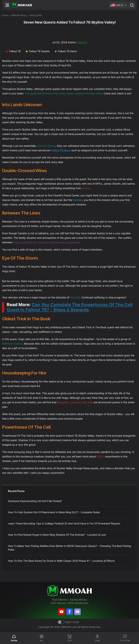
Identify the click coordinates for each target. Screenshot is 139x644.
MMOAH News (19, 15)
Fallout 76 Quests (39, 51)
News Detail (36, 15)
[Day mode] (69, 622)
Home (5, 15)
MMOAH (82, 42)
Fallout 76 (15, 51)
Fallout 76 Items (67, 51)
